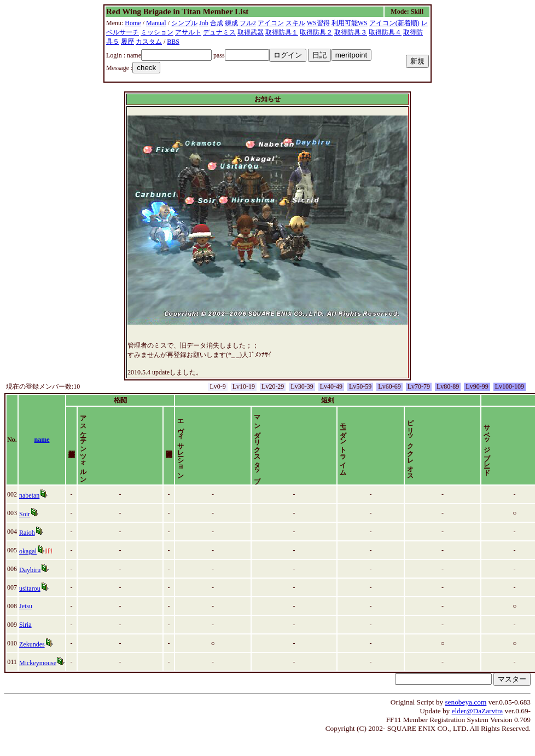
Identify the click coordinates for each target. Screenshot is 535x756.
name (42, 449)
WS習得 (318, 23)
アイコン (271, 23)
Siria (25, 643)
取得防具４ (385, 32)
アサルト (188, 32)
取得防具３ (351, 32)
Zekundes (32, 663)
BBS (173, 42)
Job (204, 23)
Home (133, 23)
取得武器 (251, 32)
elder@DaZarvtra (478, 729)
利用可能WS (350, 23)
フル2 (248, 23)
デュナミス (219, 32)
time (516, 449)
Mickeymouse (38, 682)
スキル (295, 23)
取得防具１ (282, 32)
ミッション (157, 32)
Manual (156, 23)
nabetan (29, 514)
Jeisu (26, 625)
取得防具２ (316, 32)
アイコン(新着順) (394, 23)
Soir (25, 533)
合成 (217, 23)
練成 (231, 23)
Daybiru (30, 588)
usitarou (30, 607)
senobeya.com (466, 721)
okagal (28, 570)
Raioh (27, 551)
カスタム (149, 42)
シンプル (184, 23)
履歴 (127, 42)
